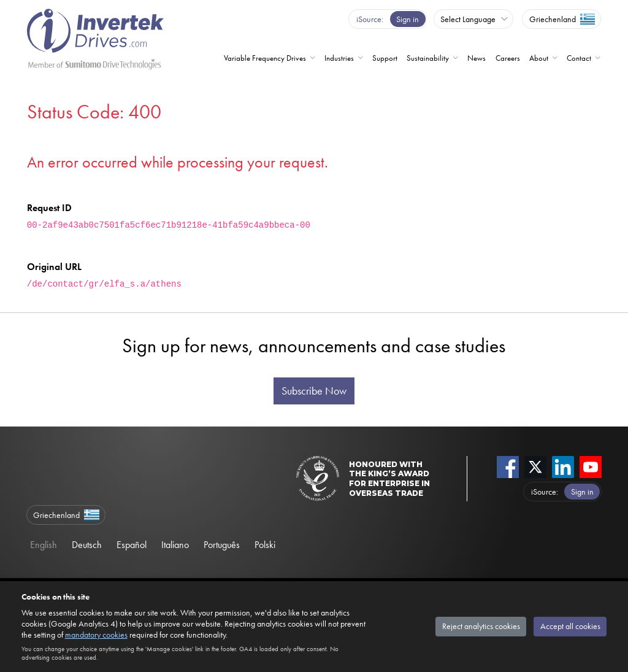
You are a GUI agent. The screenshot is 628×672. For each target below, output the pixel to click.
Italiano (175, 545)
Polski (265, 545)
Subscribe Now (314, 391)
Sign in (408, 19)
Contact (579, 58)
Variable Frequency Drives (265, 58)
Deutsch (87, 545)
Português (222, 545)
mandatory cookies (96, 635)
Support (385, 58)
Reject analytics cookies (481, 626)
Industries (339, 58)
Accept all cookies (570, 626)
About (539, 58)
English (44, 545)
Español (132, 545)
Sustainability (428, 58)
